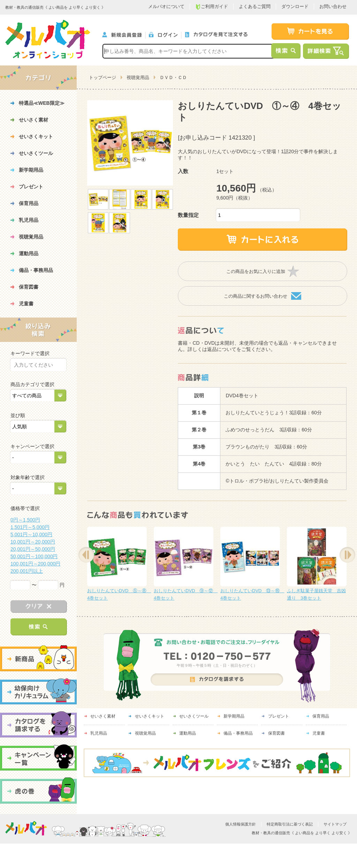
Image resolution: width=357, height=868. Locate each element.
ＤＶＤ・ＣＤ (173, 77)
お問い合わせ (333, 6)
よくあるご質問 (255, 6)
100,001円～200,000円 (35, 564)
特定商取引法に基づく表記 (290, 824)
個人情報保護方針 (241, 824)
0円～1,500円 (25, 520)
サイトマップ (335, 824)
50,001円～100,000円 (34, 556)
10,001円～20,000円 (33, 542)
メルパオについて (166, 6)
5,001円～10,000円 (31, 534)
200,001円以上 (27, 571)
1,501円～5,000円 (30, 527)
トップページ (102, 77)
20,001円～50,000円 (33, 549)
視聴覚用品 (138, 77)
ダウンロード (295, 6)
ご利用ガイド (212, 7)
